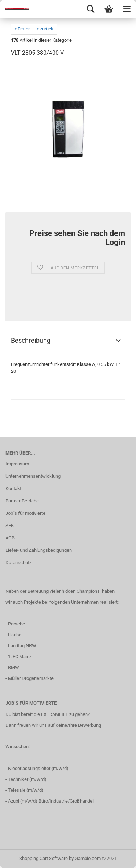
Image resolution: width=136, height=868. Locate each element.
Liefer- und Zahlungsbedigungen (39, 550)
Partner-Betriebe (22, 501)
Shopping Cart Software (44, 858)
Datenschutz (18, 563)
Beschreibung (31, 340)
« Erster (22, 29)
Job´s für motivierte (25, 513)
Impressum (17, 464)
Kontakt (13, 488)
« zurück (45, 29)
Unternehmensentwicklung (33, 476)
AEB (10, 525)
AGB (10, 538)
